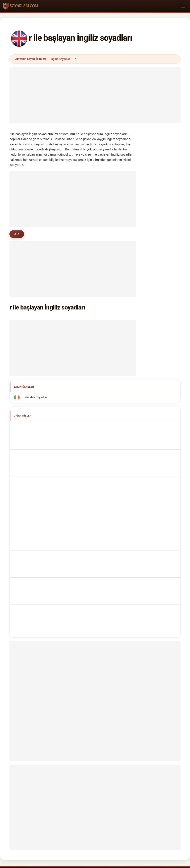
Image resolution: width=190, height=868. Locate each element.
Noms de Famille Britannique (42, 441)
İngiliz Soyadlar (60, 59)
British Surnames (35, 434)
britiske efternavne (36, 503)
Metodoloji (46, 795)
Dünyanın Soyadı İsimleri (30, 59)
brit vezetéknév (34, 518)
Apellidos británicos (37, 426)
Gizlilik (147, 795)
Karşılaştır (110, 795)
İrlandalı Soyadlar (35, 397)
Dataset (129, 795)
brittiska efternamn (36, 533)
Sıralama (89, 795)
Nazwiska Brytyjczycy (38, 481)
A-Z (17, 234)
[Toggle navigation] (183, 6)
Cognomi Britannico (37, 456)
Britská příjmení (34, 496)
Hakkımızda (68, 795)
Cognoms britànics (36, 465)
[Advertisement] (95, 95)
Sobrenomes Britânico (38, 473)
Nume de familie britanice (40, 526)
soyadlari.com (95, 779)
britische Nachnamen (37, 449)
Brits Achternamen (36, 488)
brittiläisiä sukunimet (37, 511)
